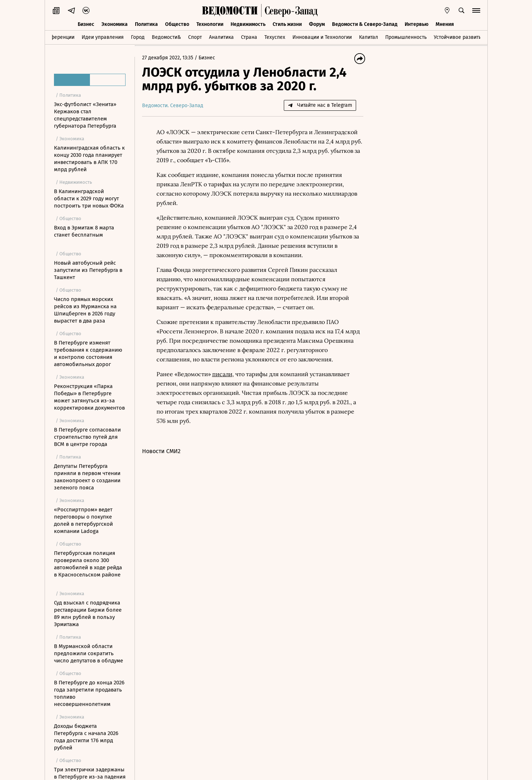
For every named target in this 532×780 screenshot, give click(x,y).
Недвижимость (248, 24)
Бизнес (86, 24)
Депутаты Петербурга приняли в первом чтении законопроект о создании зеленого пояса (87, 477)
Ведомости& (166, 37)
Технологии (210, 24)
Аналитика (221, 37)
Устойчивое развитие (459, 37)
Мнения (445, 24)
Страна (249, 37)
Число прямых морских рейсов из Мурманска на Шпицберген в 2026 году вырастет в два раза (85, 310)
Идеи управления (103, 37)
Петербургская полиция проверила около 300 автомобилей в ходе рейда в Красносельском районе (88, 564)
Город (138, 37)
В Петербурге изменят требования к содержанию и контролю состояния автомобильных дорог (88, 353)
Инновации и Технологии (322, 37)
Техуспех (275, 37)
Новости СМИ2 (161, 451)
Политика (146, 24)
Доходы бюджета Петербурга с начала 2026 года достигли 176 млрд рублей (86, 737)
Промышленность (406, 37)
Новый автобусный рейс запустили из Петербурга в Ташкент (88, 270)
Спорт (195, 37)
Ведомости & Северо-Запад (365, 24)
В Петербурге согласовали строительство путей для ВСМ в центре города (87, 437)
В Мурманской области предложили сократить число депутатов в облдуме (88, 653)
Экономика (115, 24)
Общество (177, 24)
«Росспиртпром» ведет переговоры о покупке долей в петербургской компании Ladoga (83, 520)
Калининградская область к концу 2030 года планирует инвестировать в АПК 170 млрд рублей (89, 159)
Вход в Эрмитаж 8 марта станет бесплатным (84, 231)
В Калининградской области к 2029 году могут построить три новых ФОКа (89, 199)
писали (222, 374)
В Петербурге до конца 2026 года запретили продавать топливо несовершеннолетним (89, 693)
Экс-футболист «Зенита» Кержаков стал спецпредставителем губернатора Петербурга (85, 115)
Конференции (58, 37)
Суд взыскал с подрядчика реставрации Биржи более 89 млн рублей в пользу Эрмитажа (88, 613)
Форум (317, 24)
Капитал (369, 37)
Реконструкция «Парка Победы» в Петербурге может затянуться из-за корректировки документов (89, 397)
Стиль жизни (287, 24)
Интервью (417, 24)
